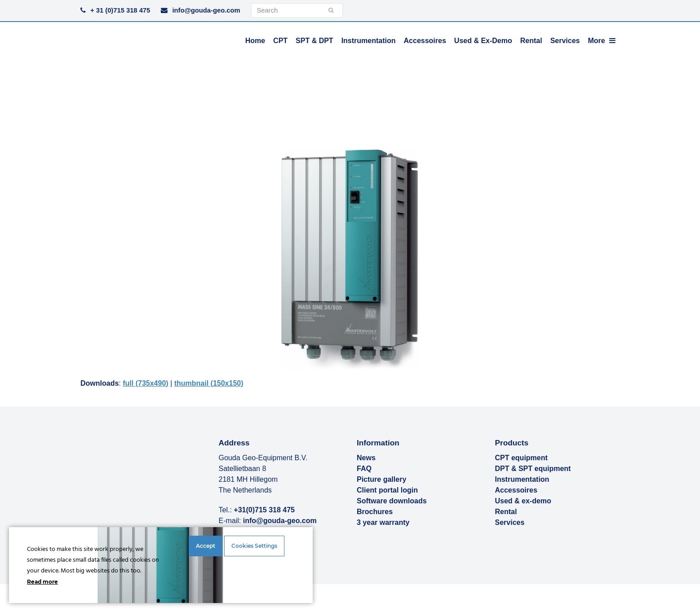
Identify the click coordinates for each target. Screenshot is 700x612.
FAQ (364, 469)
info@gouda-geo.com (206, 10)
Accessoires (516, 490)
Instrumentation (522, 479)
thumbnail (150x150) (209, 383)
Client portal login (387, 490)
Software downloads (392, 501)
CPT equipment (521, 458)
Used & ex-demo (523, 501)
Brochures (375, 512)
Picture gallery (381, 479)
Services (510, 522)
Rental (506, 512)
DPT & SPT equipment (533, 469)
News (366, 458)
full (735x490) (145, 383)
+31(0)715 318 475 (264, 510)
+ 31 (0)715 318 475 (120, 10)
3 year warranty (383, 522)
